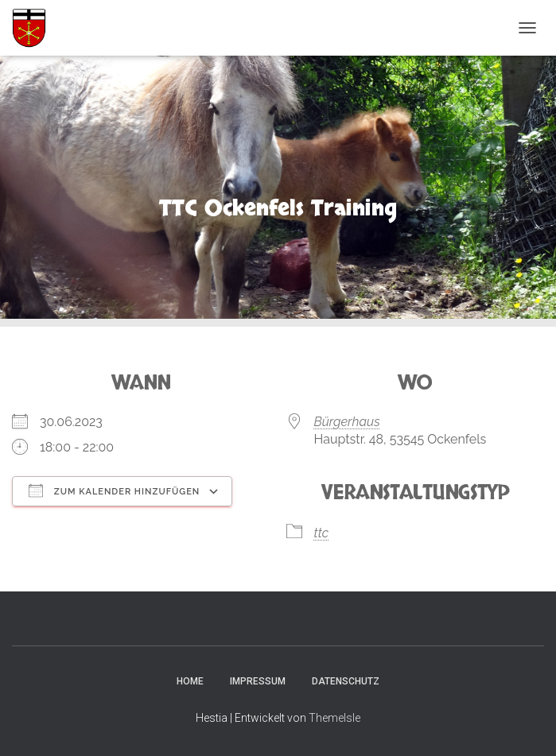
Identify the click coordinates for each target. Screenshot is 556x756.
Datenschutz (346, 681)
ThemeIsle (334, 718)
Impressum (258, 681)
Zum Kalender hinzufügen (114, 490)
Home (190, 681)
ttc (322, 533)
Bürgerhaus (347, 422)
